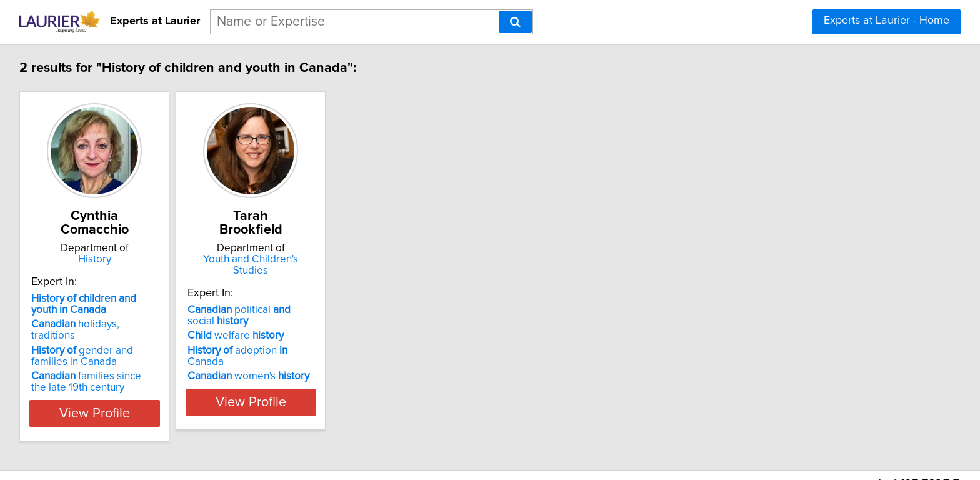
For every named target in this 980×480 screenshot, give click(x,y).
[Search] (515, 22)
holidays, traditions (100, 311)
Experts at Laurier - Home (887, 21)
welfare (269, 311)
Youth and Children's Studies (299, 246)
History (112, 246)
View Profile (112, 388)
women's (282, 340)
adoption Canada (290, 326)
